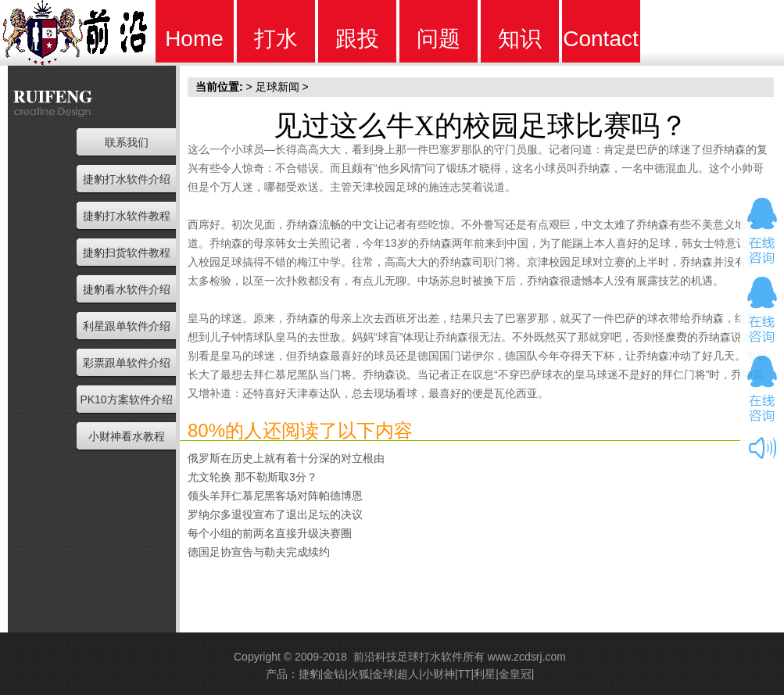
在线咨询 (762, 231)
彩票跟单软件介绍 (127, 363)
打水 (276, 39)
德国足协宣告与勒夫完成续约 (259, 552)
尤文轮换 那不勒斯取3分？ (252, 477)
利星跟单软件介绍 (127, 326)
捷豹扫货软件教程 (127, 253)
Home (194, 39)
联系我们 (127, 142)
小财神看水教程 (127, 436)
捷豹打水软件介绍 (127, 179)
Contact (601, 39)
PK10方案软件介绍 (126, 399)
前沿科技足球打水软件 (408, 657)
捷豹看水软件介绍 (127, 289)
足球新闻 (277, 87)
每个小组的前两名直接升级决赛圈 (270, 533)
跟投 (357, 39)
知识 (520, 39)
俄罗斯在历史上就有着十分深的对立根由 (286, 458)
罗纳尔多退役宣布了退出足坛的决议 (275, 514)
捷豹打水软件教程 (127, 216)
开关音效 (762, 448)
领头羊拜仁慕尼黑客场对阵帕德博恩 (275, 496)
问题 (439, 39)
